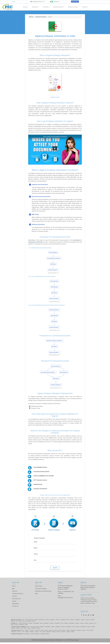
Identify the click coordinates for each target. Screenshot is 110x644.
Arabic (42, 630)
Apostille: (13, 623)
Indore (47, 620)
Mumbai (36, 620)
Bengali (27, 632)
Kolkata (72, 620)
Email (35, 542)
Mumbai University (45, 634)
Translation (46, 7)
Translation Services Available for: (19, 627)
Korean (56, 630)
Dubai (20, 621)
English (68, 632)
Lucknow (13, 628)
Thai (23, 632)
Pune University (26, 634)
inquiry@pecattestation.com (38, 2)
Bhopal (13, 621)
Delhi (68, 620)
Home (14, 586)
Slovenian (63, 632)
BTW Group (71, 640)
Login (14, 2)
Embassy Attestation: (16, 620)
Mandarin (49, 632)
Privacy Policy (39, 586)
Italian (63, 630)
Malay (73, 632)
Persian (37, 632)
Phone (36, 554)
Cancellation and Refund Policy (43, 591)
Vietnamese (14, 632)
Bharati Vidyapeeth (35, 634)
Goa (16, 621)
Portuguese (73, 630)
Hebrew (54, 632)
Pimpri (86, 586)
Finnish (58, 632)
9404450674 (55, 2)
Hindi (60, 630)
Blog (13, 589)
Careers (14, 601)
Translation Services (18, 594)
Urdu (41, 632)
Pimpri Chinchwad (29, 620)
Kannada (32, 632)
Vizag (24, 621)
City (35, 560)
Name (36, 548)
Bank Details (15, 604)
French (46, 630)
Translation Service (16, 630)
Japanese (37, 630)
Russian (51, 630)
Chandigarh (71, 623)
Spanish (27, 630)
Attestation (35, 7)
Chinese (32, 630)
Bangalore (52, 620)
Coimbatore (29, 621)
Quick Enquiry (75, 2)
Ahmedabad (92, 586)
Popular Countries (73, 7)
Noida (34, 621)
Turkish (68, 630)
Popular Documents (59, 7)
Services (26, 7)
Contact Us (85, 7)
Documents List (16, 599)
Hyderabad (63, 620)
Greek (44, 632)
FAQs (36, 594)
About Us (15, 591)
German (22, 630)
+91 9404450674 (66, 592)
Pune (82, 586)
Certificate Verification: (17, 634)
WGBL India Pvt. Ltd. (61, 640)
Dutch (19, 632)
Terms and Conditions (41, 589)
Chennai (57, 620)
